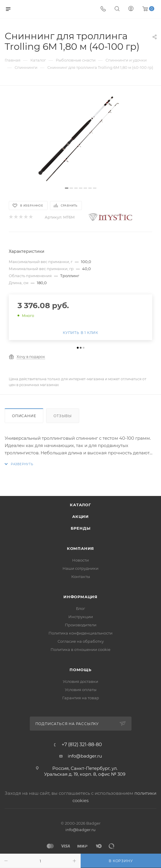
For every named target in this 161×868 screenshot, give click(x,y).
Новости (81, 560)
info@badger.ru (85, 756)
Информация (81, 597)
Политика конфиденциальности (81, 633)
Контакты (81, 577)
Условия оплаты (81, 690)
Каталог (81, 505)
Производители (81, 625)
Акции (81, 516)
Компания (81, 548)
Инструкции (81, 617)
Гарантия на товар (81, 698)
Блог (81, 608)
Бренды (81, 528)
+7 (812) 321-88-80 (82, 745)
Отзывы (63, 416)
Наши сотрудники (81, 568)
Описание (24, 416)
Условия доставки (81, 681)
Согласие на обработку (81, 641)
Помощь (81, 670)
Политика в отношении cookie (81, 649)
